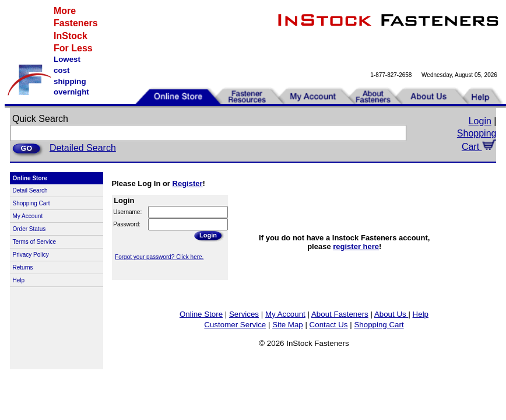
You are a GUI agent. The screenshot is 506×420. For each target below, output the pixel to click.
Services (244, 314)
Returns (23, 267)
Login (480, 121)
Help (19, 280)
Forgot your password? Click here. (159, 257)
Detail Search (30, 190)
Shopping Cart (31, 203)
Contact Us (329, 325)
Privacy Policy (31, 255)
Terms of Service (34, 242)
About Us (391, 314)
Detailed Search (83, 147)
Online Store (201, 314)
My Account (28, 216)
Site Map (288, 325)
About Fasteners (340, 314)
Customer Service (235, 325)
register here (356, 246)
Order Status (29, 229)
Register (188, 183)
